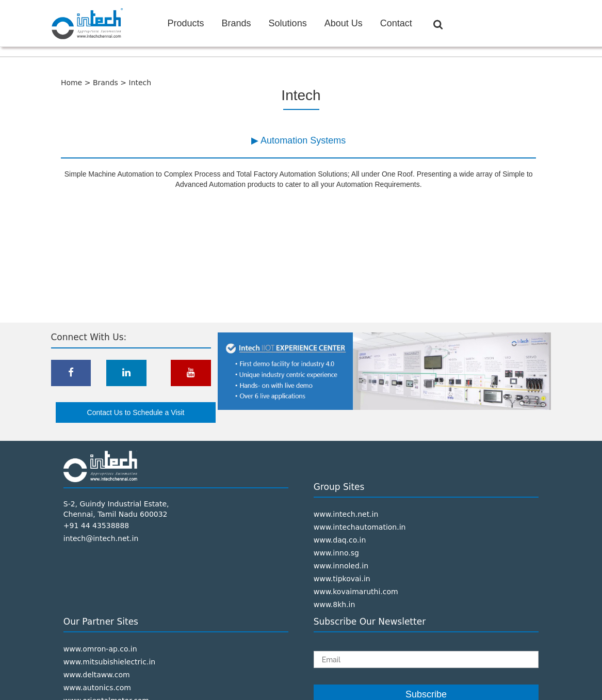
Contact (396, 23)
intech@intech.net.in (101, 538)
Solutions (288, 23)
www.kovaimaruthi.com (356, 592)
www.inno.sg (336, 553)
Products (186, 23)
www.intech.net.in (346, 514)
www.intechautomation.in (360, 527)
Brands (237, 23)
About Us (344, 23)
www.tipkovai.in (342, 579)
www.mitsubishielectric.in (109, 662)
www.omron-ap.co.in (100, 649)
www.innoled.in (341, 566)
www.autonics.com (97, 688)
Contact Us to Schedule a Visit (136, 412)
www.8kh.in (335, 604)
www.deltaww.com (97, 675)
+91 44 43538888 (96, 526)
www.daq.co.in (340, 540)
